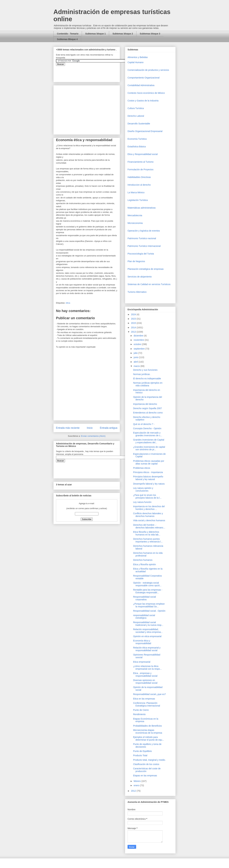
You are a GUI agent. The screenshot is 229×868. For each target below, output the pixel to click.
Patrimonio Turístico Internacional (144, 246)
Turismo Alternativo (137, 292)
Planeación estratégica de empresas (146, 269)
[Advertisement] (10, 802)
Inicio (90, 428)
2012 (134, 791)
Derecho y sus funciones (145, 370)
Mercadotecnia (135, 215)
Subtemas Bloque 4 (67, 39)
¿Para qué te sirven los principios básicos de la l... (147, 496)
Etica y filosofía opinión (144, 564)
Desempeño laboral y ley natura (149, 484)
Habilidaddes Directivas (139, 177)
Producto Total (140, 755)
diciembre (139, 336)
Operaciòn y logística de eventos (144, 231)
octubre (138, 344)
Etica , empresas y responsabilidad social (145, 675)
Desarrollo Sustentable (139, 124)
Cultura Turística (136, 108)
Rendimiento (139, 714)
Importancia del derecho (145, 404)
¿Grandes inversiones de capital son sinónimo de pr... (149, 448)
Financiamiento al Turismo (141, 162)
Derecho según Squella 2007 (147, 408)
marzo (137, 366)
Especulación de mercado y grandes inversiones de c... (148, 434)
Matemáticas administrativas (142, 208)
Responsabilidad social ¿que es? (149, 694)
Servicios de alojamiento (140, 277)
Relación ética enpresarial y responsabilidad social (147, 649)
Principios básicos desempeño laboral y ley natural (148, 478)
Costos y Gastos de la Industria (143, 101)
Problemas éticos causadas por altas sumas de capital (149, 462)
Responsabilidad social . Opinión (149, 611)
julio (136, 353)
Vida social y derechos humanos (149, 520)
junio (136, 357)
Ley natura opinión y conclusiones (143, 489)
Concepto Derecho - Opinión (147, 428)
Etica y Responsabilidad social (143, 154)
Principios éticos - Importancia (148, 472)
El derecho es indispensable (147, 379)
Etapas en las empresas (145, 776)
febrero (137, 781)
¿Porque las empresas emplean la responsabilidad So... (149, 605)
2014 (134, 327)
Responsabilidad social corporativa (144, 598)
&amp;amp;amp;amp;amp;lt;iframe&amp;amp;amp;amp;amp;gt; (92, 72)
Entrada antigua (109, 428)
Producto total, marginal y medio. (149, 760)
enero (137, 785)
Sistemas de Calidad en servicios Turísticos (149, 284)
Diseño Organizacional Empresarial (145, 131)
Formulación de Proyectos (141, 169)
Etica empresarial (142, 662)
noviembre (139, 340)
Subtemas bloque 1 (95, 34)
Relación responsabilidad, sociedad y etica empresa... (148, 631)
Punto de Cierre (141, 710)
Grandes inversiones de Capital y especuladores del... (149, 441)
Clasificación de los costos (146, 764)
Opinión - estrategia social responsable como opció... (147, 584)
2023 (134, 319)
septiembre (139, 349)
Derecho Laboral (136, 116)
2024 (134, 314)
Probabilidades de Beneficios (147, 726)
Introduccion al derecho (139, 185)
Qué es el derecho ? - (144, 424)
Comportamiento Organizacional (144, 78)
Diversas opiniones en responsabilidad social (145, 682)
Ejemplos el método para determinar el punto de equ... (149, 738)
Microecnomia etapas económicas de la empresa (148, 731)
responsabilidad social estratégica (144, 617)
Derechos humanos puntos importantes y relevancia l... (148, 540)
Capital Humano (135, 62)
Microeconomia (135, 223)
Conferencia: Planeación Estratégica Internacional (147, 704)
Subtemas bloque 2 (123, 34)
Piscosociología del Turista (141, 254)
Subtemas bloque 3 (150, 34)
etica (68, 303)
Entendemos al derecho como (148, 413)
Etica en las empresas (144, 699)
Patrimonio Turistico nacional (142, 238)
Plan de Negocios (136, 261)
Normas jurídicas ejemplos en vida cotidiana (148, 384)
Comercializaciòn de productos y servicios (148, 70)
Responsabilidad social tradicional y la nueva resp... (148, 624)
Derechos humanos (143, 560)
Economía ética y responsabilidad (142, 642)
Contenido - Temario (68, 34)
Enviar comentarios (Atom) (93, 436)
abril (136, 362)
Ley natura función (142, 502)
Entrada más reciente (68, 428)
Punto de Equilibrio (142, 751)
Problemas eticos (142, 468)
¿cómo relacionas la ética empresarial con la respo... (147, 668)
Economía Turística (137, 139)
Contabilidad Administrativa (141, 85)
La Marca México (136, 192)
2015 (134, 323)
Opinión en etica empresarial (147, 636)
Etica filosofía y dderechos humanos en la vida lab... (147, 533)
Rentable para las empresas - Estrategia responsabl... (148, 591)
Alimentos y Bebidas (138, 57)
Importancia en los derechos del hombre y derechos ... (149, 508)
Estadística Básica (137, 147)
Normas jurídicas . (142, 374)
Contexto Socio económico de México (146, 93)
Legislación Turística (138, 200)
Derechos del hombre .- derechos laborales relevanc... (149, 526)
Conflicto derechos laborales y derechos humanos (148, 515)
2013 (134, 332)
